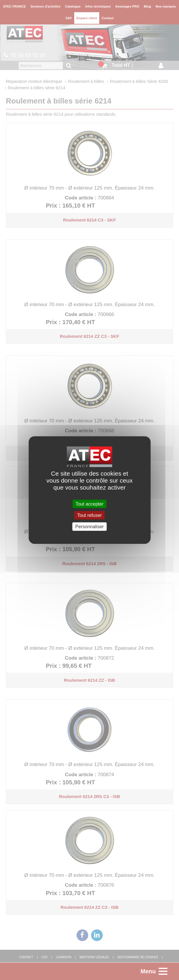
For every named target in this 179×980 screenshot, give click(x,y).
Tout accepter (89, 504)
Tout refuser (89, 515)
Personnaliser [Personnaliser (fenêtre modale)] (90, 527)
